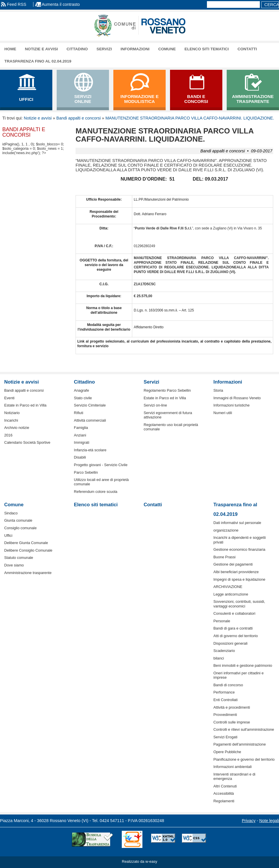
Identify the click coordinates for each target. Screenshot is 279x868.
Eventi (9, 398)
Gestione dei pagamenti (233, 564)
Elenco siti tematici (207, 49)
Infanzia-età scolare (90, 450)
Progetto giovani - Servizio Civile (101, 465)
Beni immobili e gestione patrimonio (243, 665)
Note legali (269, 821)
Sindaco (11, 513)
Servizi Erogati (225, 737)
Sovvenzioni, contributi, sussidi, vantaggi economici (239, 604)
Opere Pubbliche (227, 752)
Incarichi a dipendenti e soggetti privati (239, 540)
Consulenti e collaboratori (234, 613)
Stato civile (83, 398)
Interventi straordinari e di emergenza (234, 776)
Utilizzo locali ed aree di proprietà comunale (101, 482)
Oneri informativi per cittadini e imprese (238, 675)
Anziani (80, 435)
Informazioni (135, 49)
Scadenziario (224, 651)
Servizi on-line (155, 405)
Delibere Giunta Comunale (26, 543)
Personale (222, 621)
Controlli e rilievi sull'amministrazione (244, 729)
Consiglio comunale (20, 528)
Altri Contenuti (225, 786)
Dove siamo (14, 565)
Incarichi (11, 420)
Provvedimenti (225, 715)
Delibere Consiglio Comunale (28, 550)
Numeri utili (223, 413)
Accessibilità (223, 793)
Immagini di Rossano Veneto (237, 398)
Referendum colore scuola (95, 492)
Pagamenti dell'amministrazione (239, 744)
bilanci (219, 658)
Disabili (80, 457)
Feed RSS (17, 4)
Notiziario (12, 413)
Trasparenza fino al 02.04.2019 (38, 61)
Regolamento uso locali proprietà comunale (171, 427)
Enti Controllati (225, 700)
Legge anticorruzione (231, 594)
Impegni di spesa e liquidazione (239, 579)
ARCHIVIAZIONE (228, 587)
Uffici (8, 535)
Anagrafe (81, 390)
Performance (224, 692)
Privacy (249, 821)
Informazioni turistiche (231, 405)
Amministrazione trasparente (28, 573)
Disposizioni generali (230, 643)
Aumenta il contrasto (61, 4)
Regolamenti (224, 801)
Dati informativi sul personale (237, 523)
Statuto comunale (19, 558)
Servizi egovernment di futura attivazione (168, 415)
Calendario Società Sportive (27, 442)
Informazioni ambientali (233, 767)
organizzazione (226, 530)
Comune (167, 49)
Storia (218, 390)
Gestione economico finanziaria (239, 549)
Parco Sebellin (86, 472)
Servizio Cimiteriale (90, 405)
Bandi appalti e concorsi (79, 118)
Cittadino (77, 49)
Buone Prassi (224, 557)
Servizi (104, 49)
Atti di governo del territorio (236, 636)
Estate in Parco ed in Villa (25, 405)
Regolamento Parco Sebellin (167, 390)
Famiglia (81, 428)
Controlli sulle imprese (232, 722)
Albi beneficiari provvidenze (236, 572)
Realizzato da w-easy (139, 861)
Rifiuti (78, 413)
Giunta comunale (18, 520)
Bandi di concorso (228, 685)
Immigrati (82, 442)
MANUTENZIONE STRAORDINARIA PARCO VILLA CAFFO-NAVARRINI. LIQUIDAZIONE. (190, 118)
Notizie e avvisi (41, 49)
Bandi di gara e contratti (233, 628)
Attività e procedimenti (232, 707)
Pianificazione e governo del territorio (244, 759)
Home (10, 49)
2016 (8, 435)
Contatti (247, 49)
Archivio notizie (17, 428)
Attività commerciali (90, 420)
